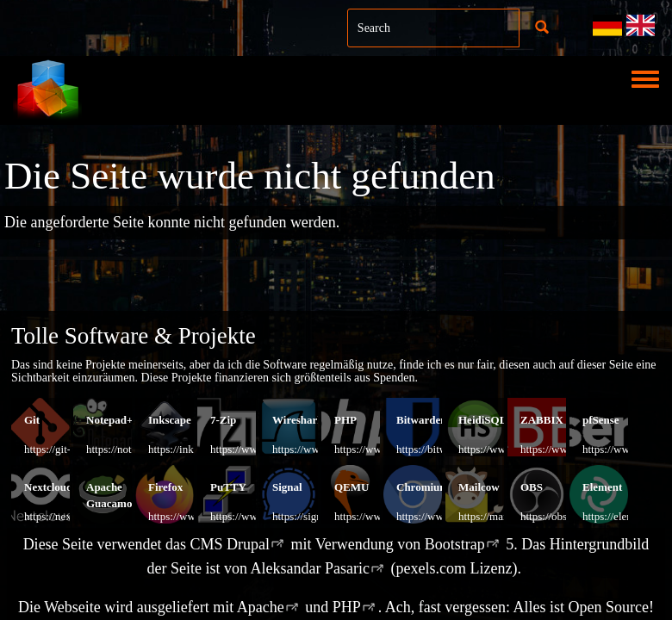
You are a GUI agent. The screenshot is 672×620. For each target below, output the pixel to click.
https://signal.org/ (311, 516)
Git (32, 420)
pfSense (601, 420)
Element (602, 487)
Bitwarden (422, 420)
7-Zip (223, 420)
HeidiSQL (482, 420)
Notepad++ (113, 420)
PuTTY (228, 487)
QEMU (352, 487)
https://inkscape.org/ (194, 449)
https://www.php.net (380, 449)
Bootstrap (455, 544)
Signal (287, 487)
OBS (532, 487)
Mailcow (479, 487)
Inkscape (170, 420)
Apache (261, 607)
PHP (345, 420)
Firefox (165, 487)
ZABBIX (542, 420)
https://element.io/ (623, 516)
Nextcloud (48, 487)
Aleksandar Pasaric (310, 568)
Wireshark (298, 420)
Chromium (423, 487)
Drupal (248, 544)
